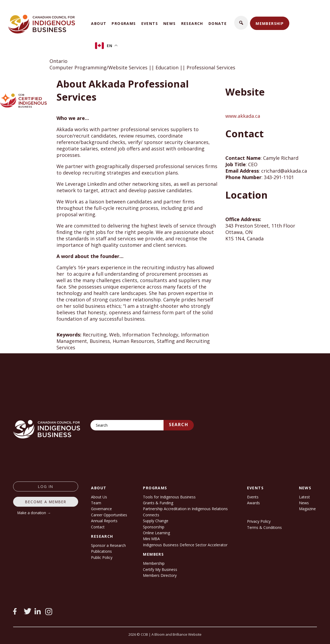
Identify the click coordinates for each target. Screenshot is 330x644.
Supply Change (156, 521)
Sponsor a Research (108, 545)
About (99, 23)
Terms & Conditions (264, 527)
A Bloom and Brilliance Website (177, 634)
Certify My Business (160, 569)
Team (96, 503)
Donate (218, 23)
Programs (124, 23)
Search (179, 425)
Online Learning (156, 533)
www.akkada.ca (243, 116)
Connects (151, 515)
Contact (98, 527)
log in (46, 486)
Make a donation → (34, 513)
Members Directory (160, 575)
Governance (101, 509)
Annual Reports (104, 521)
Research (192, 23)
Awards (253, 503)
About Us (99, 497)
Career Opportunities (109, 515)
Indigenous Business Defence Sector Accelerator (185, 545)
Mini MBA (151, 539)
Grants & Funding (158, 503)
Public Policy (102, 557)
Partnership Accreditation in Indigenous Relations (185, 509)
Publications (101, 551)
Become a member (46, 502)
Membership (270, 23)
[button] (241, 23)
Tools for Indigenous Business (169, 497)
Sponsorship (154, 527)
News (170, 23)
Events (150, 23)
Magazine (307, 509)
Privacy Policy (259, 521)
